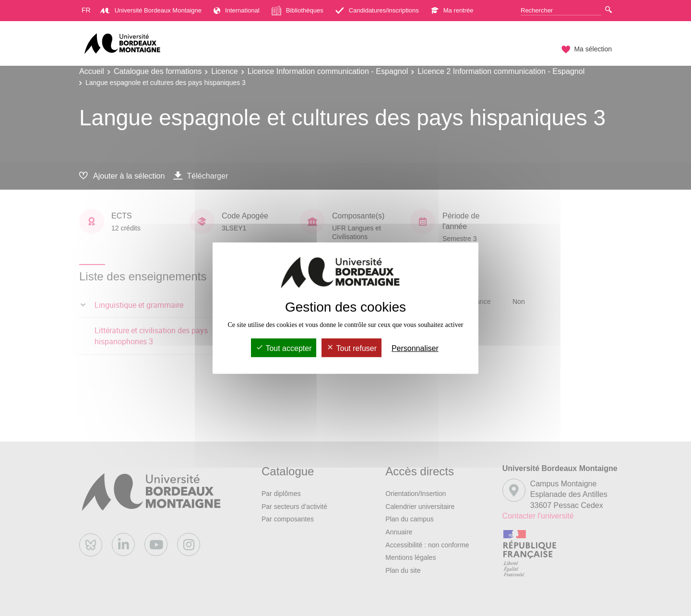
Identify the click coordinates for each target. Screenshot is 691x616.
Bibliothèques (298, 11)
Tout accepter (284, 348)
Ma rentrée (452, 10)
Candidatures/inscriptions (377, 10)
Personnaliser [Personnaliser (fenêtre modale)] (415, 348)
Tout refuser (351, 348)
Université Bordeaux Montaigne (151, 10)
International (237, 10)
